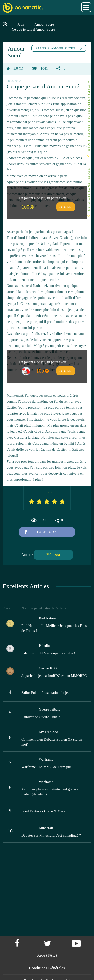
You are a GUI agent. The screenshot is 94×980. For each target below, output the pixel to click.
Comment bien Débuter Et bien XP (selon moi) (52, 742)
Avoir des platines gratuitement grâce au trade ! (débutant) (51, 792)
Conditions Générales (47, 968)
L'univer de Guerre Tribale (41, 717)
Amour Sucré (44, 25)
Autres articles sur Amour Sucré (89, 116)
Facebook (41, 532)
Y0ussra (53, 555)
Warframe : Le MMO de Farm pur (46, 767)
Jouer (66, 207)
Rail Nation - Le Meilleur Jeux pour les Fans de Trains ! (54, 628)
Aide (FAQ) (47, 955)
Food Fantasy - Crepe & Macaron (46, 811)
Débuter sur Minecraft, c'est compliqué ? (51, 836)
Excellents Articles (89, 190)
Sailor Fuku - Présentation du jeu (45, 693)
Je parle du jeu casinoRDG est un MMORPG (54, 676)
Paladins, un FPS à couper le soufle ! (48, 653)
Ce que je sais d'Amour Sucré (33, 30)
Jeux (21, 25)
